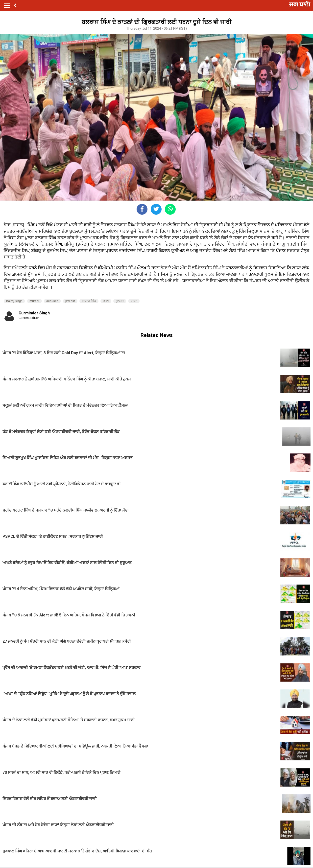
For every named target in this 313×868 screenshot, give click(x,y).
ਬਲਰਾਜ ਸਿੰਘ (89, 301)
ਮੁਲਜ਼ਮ (120, 301)
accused (52, 301)
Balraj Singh (14, 301)
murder (34, 301)
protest (70, 301)
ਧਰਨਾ (134, 301)
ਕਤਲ (106, 301)
